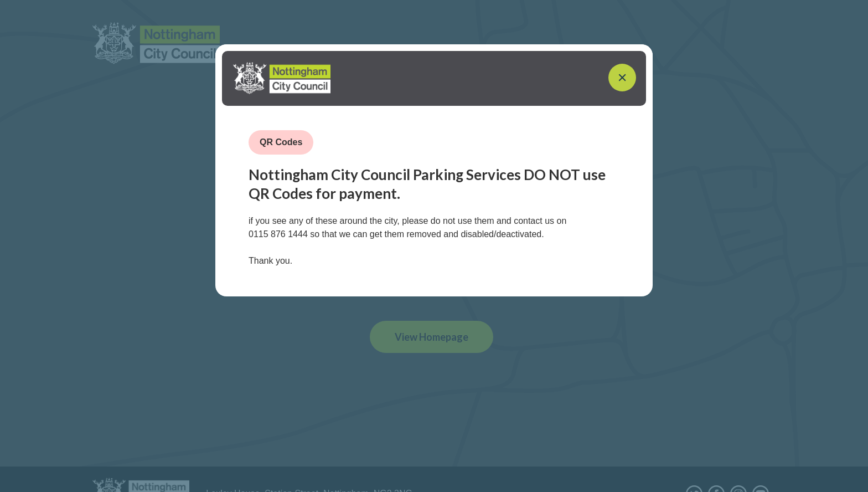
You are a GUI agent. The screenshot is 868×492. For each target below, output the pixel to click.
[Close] (622, 78)
